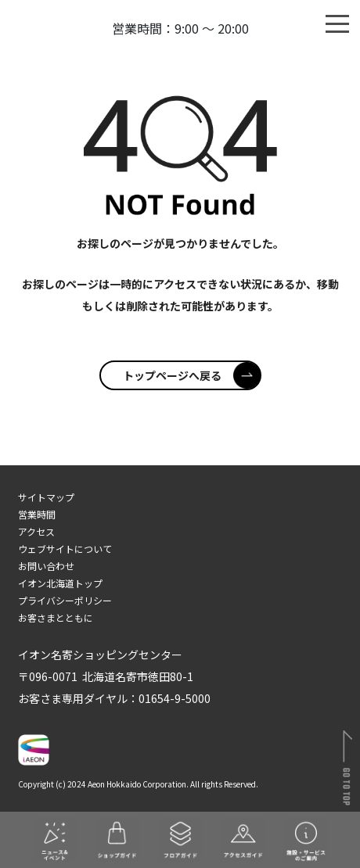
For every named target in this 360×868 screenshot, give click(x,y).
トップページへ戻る (192, 375)
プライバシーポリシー (65, 600)
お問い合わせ (46, 566)
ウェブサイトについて (65, 549)
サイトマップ (46, 497)
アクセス (36, 531)
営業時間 (37, 514)
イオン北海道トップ (60, 583)
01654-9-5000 (175, 698)
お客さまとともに (56, 617)
